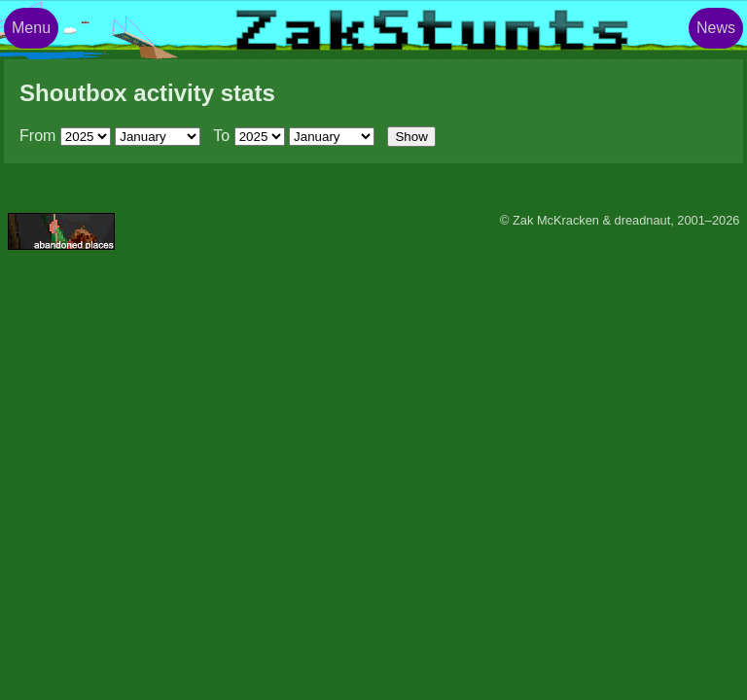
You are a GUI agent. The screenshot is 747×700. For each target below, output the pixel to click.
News (716, 28)
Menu (31, 28)
